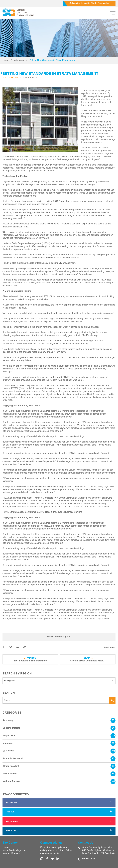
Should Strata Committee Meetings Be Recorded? (88, 661)
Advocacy (19, 60)
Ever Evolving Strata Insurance (30, 661)
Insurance (59, 743)
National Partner (59, 782)
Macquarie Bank (11, 78)
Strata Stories (59, 774)
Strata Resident (59, 766)
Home (6, 60)
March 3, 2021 (30, 78)
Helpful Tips (59, 736)
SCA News (59, 751)
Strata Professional (59, 759)
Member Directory (11, 853)
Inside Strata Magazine (14, 850)
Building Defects (59, 728)
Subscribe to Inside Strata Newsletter (89, 3)
